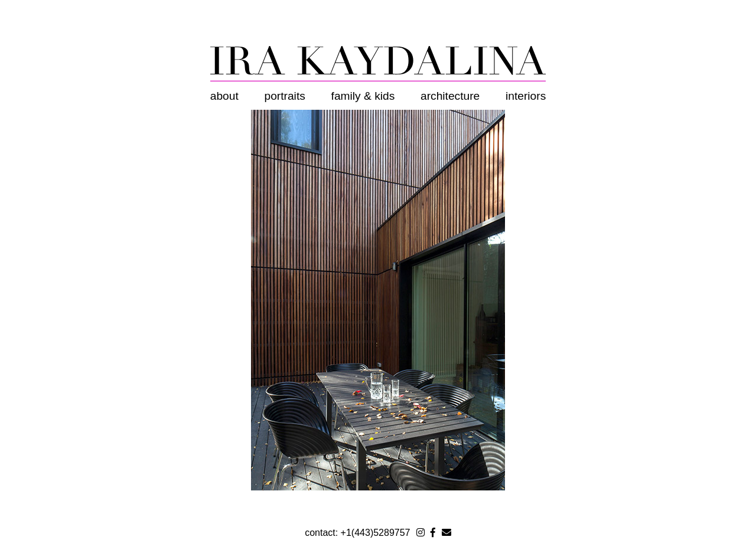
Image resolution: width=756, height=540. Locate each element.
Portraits (285, 96)
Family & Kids (363, 96)
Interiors (526, 96)
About (224, 96)
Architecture (450, 96)
